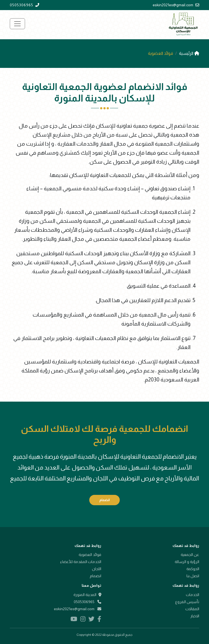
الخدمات (193, 595)
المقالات (192, 609)
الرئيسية (189, 53)
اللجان (97, 569)
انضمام (104, 500)
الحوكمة (193, 569)
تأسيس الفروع (187, 602)
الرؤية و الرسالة (187, 562)
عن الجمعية (190, 555)
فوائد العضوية (90, 555)
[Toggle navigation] (17, 24)
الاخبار (195, 616)
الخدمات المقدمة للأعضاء (81, 562)
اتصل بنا (193, 576)
